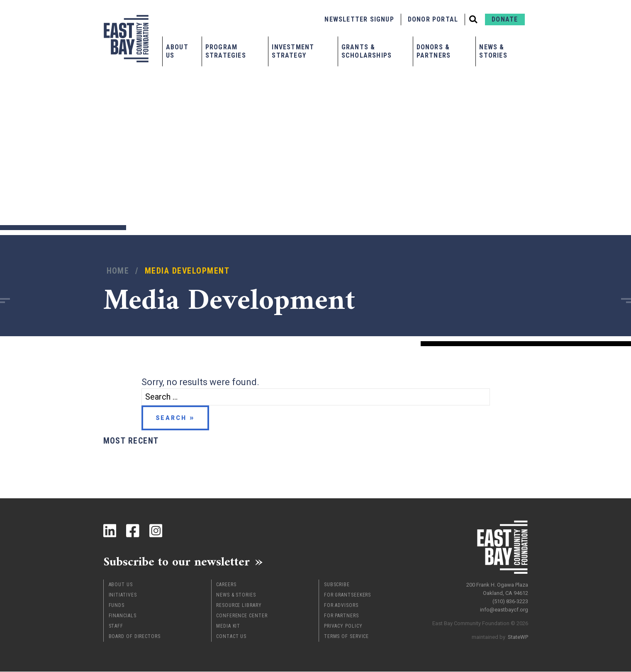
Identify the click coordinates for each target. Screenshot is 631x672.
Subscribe (337, 585)
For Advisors (341, 606)
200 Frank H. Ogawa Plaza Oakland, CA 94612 (497, 588)
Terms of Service (346, 637)
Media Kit (228, 626)
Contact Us (231, 637)
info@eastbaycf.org (504, 609)
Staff (116, 626)
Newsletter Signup (359, 19)
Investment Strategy (293, 51)
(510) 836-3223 (510, 601)
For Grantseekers (347, 595)
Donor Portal (433, 19)
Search (171, 418)
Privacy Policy (343, 626)
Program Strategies (226, 51)
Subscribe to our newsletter (178, 562)
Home (118, 271)
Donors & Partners (434, 51)
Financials (123, 616)
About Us (177, 51)
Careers (226, 585)
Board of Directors (135, 637)
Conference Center (242, 616)
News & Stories (493, 51)
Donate (505, 19)
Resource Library (239, 606)
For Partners (341, 616)
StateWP (518, 637)
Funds (117, 606)
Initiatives (123, 595)
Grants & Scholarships (367, 51)
